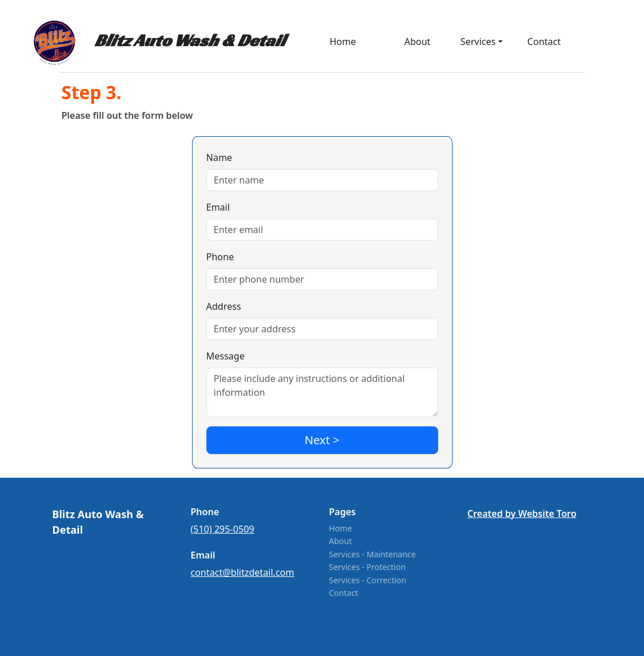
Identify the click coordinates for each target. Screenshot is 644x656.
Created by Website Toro (522, 513)
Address (224, 306)
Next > (322, 440)
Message (226, 356)
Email (218, 207)
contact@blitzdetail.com (243, 572)
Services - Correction (368, 580)
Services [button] (478, 42)
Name (219, 158)
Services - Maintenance (373, 554)
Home (341, 528)
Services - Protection (368, 567)
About (417, 42)
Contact (544, 42)
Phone (220, 257)
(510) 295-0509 (223, 529)
